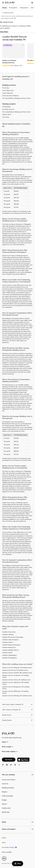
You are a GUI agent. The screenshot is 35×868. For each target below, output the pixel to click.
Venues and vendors (9, 780)
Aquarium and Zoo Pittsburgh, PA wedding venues (17, 668)
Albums (4, 804)
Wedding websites (8, 788)
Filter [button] (18, 864)
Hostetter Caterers (8, 642)
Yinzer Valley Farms (8, 90)
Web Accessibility (0, 0)
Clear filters (4, 32)
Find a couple (8, 747)
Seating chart (6, 808)
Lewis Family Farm (8, 93)
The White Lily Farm (8, 109)
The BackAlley (6, 107)
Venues (4, 8)
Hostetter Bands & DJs (9, 647)
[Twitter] (12, 766)
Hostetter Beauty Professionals (11, 645)
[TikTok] (20, 766)
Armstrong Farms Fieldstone (11, 96)
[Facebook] (4, 766)
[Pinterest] (8, 766)
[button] (23, 45)
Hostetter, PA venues (7, 13)
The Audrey (6, 88)
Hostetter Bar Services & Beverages (13, 637)
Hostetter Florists (7, 653)
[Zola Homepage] (10, 3)
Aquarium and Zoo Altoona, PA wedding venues (16, 680)
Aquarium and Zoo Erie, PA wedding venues (15, 670)
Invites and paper (8, 796)
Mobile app (6, 812)
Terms (4, 843)
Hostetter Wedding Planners (10, 650)
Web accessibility (7, 852)
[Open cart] (32, 3)
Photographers (13, 8)
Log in (5, 742)
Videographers (24, 8)
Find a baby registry (10, 752)
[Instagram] (16, 766)
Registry (5, 792)
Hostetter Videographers (9, 655)
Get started (9, 760)
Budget (4, 800)
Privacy (4, 838)
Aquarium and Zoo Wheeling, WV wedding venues (17, 696)
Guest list (5, 784)
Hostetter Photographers (10, 658)
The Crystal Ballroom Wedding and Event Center (16, 98)
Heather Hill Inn (7, 114)
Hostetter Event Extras (9, 632)
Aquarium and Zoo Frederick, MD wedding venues (17, 673)
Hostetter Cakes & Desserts (10, 640)
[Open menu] (3, 3)
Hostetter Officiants (8, 635)
